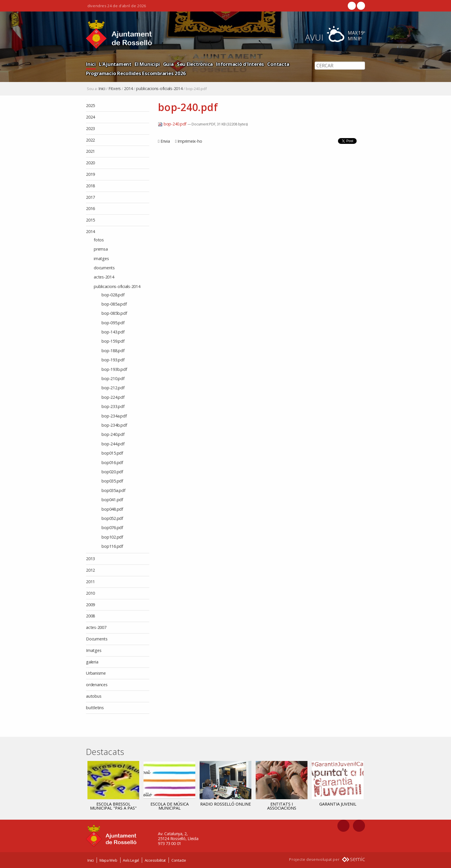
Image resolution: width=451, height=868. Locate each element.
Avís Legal (131, 860)
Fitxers (115, 89)
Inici (91, 64)
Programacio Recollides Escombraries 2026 (136, 73)
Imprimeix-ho (190, 141)
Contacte (179, 860)
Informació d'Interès (240, 64)
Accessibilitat (155, 860)
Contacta (278, 64)
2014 (128, 89)
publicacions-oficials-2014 (159, 89)
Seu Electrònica (195, 64)
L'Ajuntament (115, 64)
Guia (168, 64)
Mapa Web (108, 860)
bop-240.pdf (173, 124)
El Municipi (147, 64)
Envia (165, 141)
